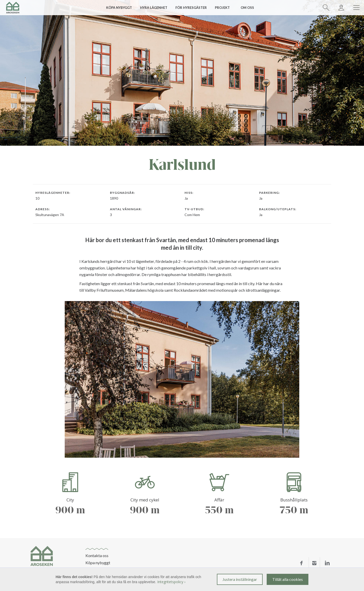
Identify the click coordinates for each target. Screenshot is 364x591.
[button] (121, 8)
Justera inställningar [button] (240, 579)
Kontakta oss (97, 556)
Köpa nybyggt (98, 563)
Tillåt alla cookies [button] (288, 579)
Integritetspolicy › (171, 582)
